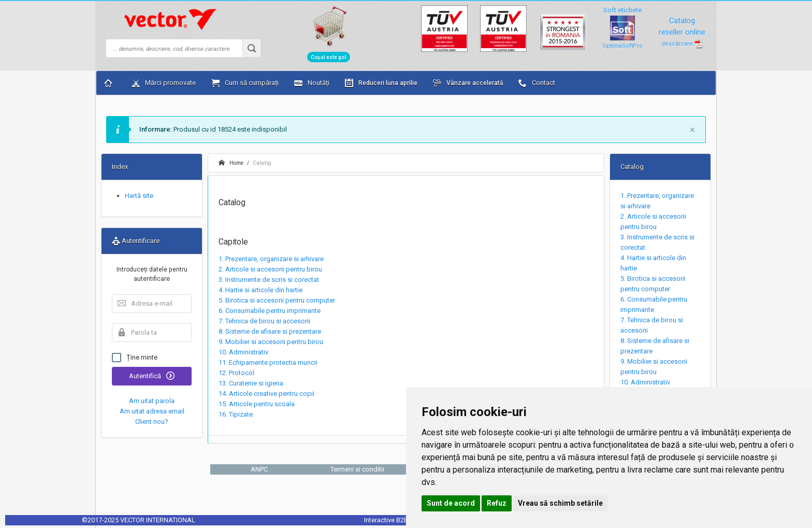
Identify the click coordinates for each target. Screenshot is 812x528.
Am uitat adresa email (152, 411)
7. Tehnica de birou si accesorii (264, 321)
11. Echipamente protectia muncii (268, 362)
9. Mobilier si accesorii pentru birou (271, 342)
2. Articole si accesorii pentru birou (270, 269)
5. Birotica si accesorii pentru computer (277, 300)
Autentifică (152, 376)
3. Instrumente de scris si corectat (269, 280)
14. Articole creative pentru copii (266, 394)
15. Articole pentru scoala (257, 404)
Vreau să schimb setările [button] (560, 503)
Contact (537, 83)
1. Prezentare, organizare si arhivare (271, 259)
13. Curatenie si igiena (251, 383)
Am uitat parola (152, 401)
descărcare (682, 44)
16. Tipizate (236, 414)
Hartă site (139, 196)
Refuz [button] (497, 503)
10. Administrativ (243, 352)
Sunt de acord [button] (451, 503)
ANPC (259, 469)
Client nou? (152, 422)
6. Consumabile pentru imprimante (270, 311)
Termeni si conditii (357, 469)
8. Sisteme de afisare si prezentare (270, 331)
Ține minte (135, 358)
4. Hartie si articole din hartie (260, 290)
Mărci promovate (164, 83)
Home (231, 163)
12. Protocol (236, 373)
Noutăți (312, 83)
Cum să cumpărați (245, 83)
